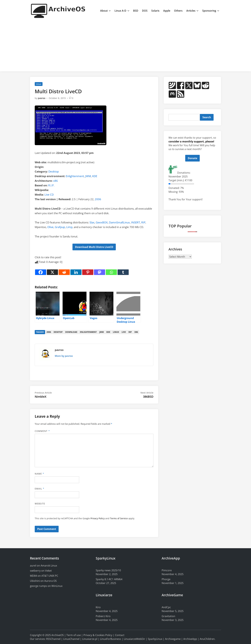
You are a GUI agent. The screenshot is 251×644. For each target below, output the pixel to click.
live (124, 332)
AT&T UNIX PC (50, 576)
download (71, 332)
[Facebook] (41, 272)
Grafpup (60, 227)
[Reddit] (64, 272)
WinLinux (57, 586)
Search (207, 117)
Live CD (49, 195)
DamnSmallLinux (119, 222)
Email (40, 489)
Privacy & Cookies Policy (98, 635)
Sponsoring (211, 11)
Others (178, 11)
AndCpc (166, 607)
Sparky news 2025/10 (108, 570)
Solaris (155, 11)
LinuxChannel (71, 639)
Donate (192, 158)
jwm (102, 332)
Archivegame (173, 639)
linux (116, 332)
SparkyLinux (155, 639)
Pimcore (167, 570)
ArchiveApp (190, 639)
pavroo (42, 98)
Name (39, 474)
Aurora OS (50, 581)
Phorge (166, 579)
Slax (92, 222)
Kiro (98, 607)
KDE (95, 176)
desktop (58, 332)
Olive (50, 227)
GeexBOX (102, 222)
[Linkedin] (76, 272)
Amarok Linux (49, 566)
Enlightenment (75, 176)
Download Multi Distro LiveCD (94, 247)
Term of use (74, 635)
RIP (143, 222)
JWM (88, 176)
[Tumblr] (123, 272)
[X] (52, 272)
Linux (39, 84)
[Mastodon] (100, 272)
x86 (56, 181)
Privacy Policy (98, 518)
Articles (192, 11)
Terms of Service (119, 518)
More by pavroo (64, 356)
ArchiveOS (58, 635)
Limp (69, 227)
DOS (145, 11)
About (105, 11)
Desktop (54, 171)
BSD (136, 11)
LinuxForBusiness (111, 639)
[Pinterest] (88, 272)
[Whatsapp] (111, 272)
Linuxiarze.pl (90, 639)
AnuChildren (207, 639)
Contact (120, 635)
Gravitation (168, 616)
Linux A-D (122, 11)
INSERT (136, 222)
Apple (167, 11)
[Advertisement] (125, 45)
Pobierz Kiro (103, 616)
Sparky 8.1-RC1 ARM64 (109, 579)
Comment (42, 431)
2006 (98, 199)
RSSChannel (53, 639)
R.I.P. (51, 185)
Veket (48, 571)
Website (40, 504)
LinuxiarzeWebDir (134, 639)
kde (108, 332)
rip (130, 332)
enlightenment (88, 332)
